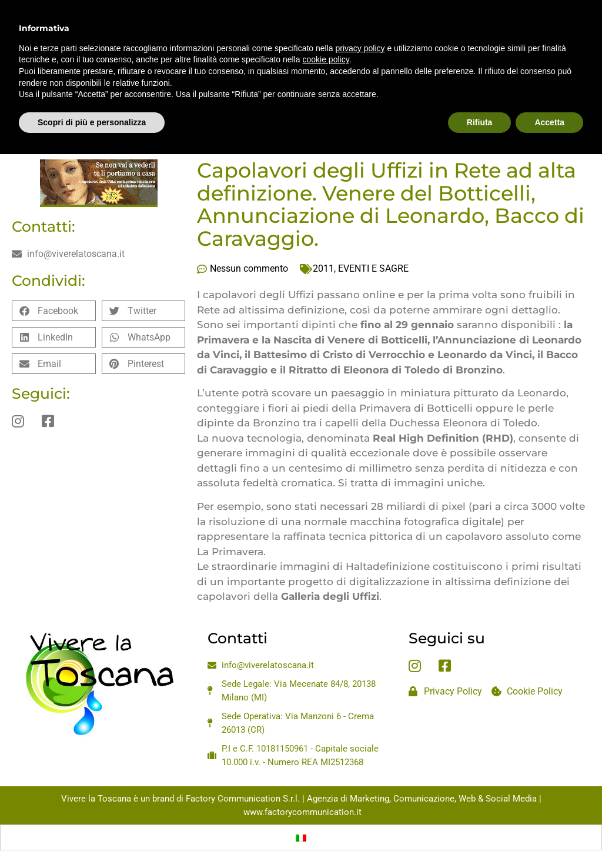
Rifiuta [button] (480, 95)
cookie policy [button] (326, 32)
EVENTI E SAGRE (373, 268)
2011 (323, 268)
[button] (54, 311)
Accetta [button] (549, 95)
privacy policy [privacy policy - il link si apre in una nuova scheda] (360, 21)
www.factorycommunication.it (302, 812)
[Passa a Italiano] (301, 837)
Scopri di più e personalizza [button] (92, 95)
